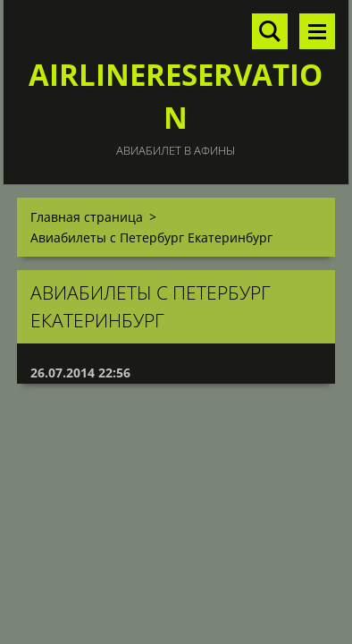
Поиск (270, 31)
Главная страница (87, 217)
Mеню (317, 31)
